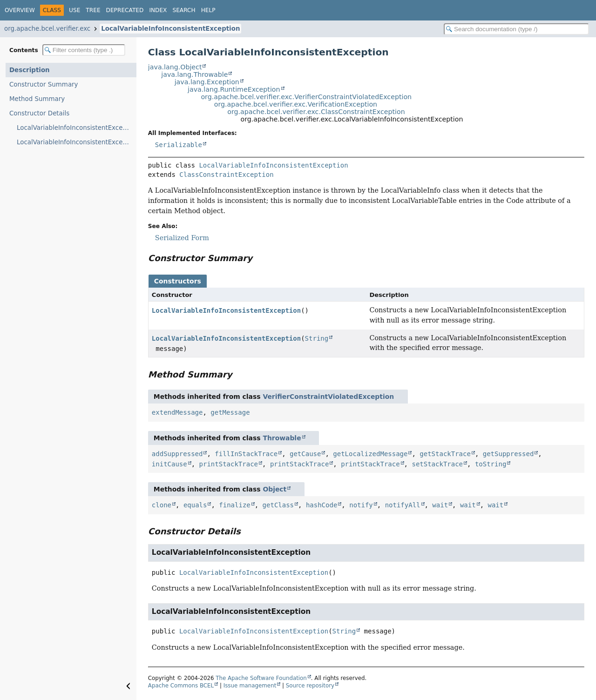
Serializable (179, 145)
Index (158, 10)
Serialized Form (182, 238)
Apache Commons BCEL (181, 686)
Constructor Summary (44, 84)
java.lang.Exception (207, 82)
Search (184, 10)
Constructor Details (39, 113)
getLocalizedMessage (370, 454)
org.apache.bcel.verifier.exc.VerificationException (296, 104)
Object (274, 489)
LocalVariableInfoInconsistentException (170, 29)
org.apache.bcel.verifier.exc (47, 29)
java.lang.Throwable (194, 74)
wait (440, 505)
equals (195, 505)
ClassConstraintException (226, 175)
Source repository (310, 686)
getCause (305, 454)
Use (74, 10)
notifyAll (403, 505)
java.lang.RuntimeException (234, 89)
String (317, 338)
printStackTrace (229, 464)
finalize (234, 505)
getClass (278, 505)
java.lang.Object (175, 67)
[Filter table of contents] (84, 50)
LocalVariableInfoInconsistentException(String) (77, 142)
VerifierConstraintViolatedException (328, 397)
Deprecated (125, 10)
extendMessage (177, 412)
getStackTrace (445, 454)
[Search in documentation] (516, 29)
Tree (93, 10)
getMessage (230, 412)
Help (208, 10)
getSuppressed (508, 454)
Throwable (282, 438)
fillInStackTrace (246, 454)
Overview (20, 10)
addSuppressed (177, 454)
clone (162, 505)
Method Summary (37, 99)
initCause (169, 464)
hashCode (322, 505)
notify (361, 505)
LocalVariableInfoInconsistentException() (77, 128)
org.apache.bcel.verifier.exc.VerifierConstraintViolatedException (306, 97)
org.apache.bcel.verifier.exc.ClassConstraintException (316, 112)
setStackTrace (437, 464)
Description (30, 70)
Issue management (250, 686)
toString (491, 464)
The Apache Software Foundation (261, 678)
